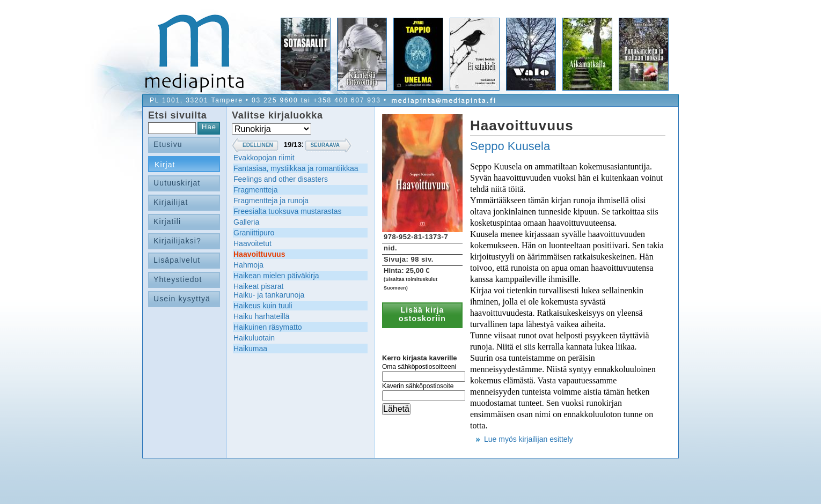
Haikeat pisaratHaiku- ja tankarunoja (269, 291)
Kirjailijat (171, 202)
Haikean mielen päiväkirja (276, 276)
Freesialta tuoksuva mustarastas (288, 211)
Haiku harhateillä (261, 316)
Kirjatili (167, 221)
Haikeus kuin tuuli (263, 306)
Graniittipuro (254, 233)
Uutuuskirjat (177, 183)
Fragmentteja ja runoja (271, 201)
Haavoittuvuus (259, 254)
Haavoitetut (252, 243)
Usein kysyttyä (182, 299)
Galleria (246, 222)
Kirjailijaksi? (177, 241)
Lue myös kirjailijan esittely (529, 439)
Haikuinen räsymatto (268, 327)
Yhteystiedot (178, 279)
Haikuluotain (254, 338)
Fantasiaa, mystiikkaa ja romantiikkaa (296, 168)
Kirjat (165, 165)
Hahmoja (248, 265)
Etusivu (168, 144)
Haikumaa (250, 349)
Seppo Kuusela (510, 146)
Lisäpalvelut (177, 260)
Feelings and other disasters (281, 179)
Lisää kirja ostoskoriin (422, 314)
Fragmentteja (255, 190)
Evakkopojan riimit (264, 158)
